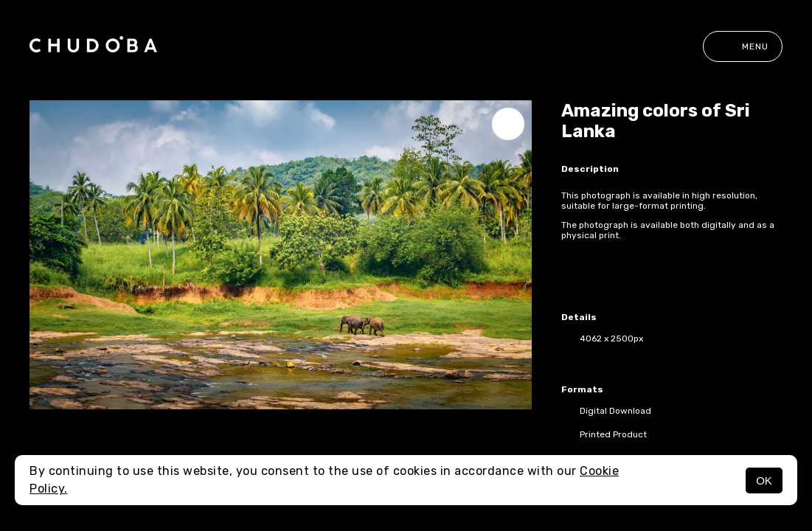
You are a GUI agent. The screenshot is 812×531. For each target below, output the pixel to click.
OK (764, 480)
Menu (743, 46)
